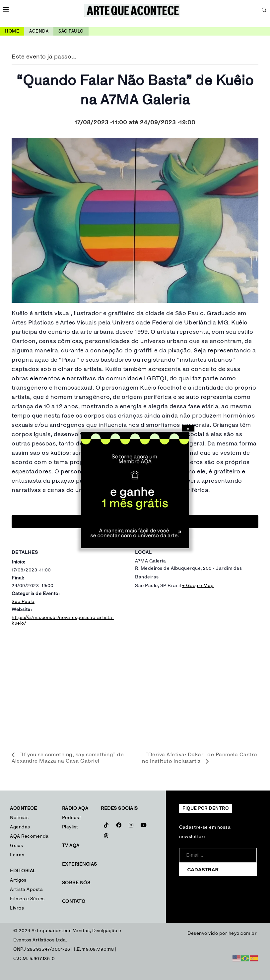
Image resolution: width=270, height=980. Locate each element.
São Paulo (23, 602)
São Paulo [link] (71, 31)
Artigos (18, 880)
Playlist (70, 827)
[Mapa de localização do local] (135, 685)
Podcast (72, 818)
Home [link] (12, 31)
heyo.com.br (243, 933)
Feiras (17, 855)
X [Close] (188, 429)
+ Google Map (198, 586)
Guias (17, 846)
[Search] (264, 10)
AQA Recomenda (29, 836)
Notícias (20, 818)
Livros (17, 908)
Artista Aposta (26, 890)
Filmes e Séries (27, 899)
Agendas (20, 827)
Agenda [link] (39, 31)
